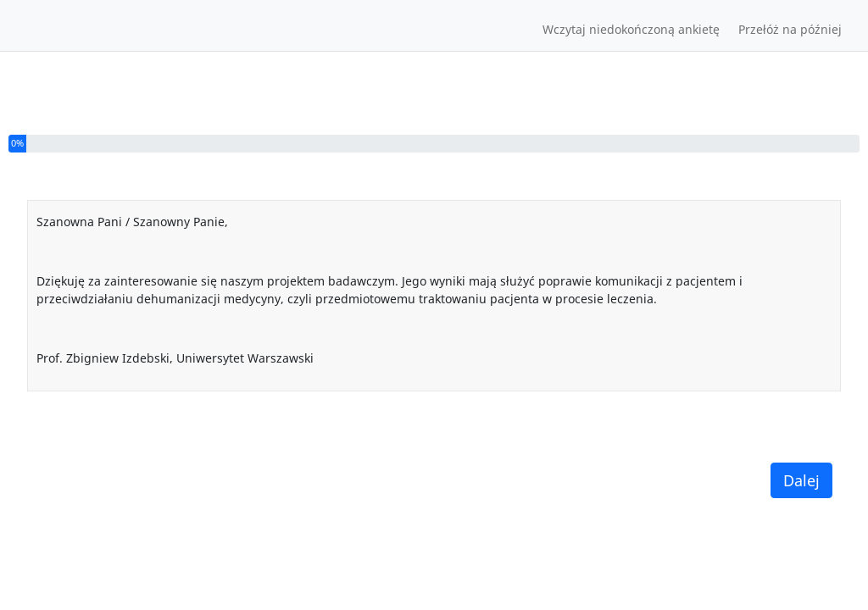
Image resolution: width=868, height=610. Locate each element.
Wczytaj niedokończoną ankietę (631, 29)
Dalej (801, 480)
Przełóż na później (790, 29)
